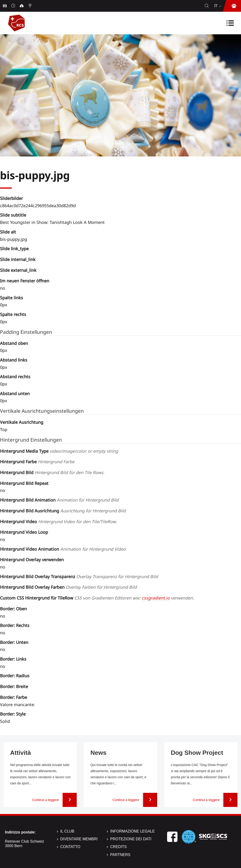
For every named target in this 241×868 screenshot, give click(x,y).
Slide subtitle (13, 215)
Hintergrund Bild (52, 472)
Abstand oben (14, 343)
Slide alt (8, 232)
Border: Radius (15, 676)
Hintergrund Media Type (59, 451)
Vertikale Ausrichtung (22, 422)
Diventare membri (79, 839)
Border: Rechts (15, 625)
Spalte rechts (13, 314)
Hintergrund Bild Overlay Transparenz (79, 576)
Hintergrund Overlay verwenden (32, 560)
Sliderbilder (11, 198)
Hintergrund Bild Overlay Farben (68, 587)
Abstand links (14, 360)
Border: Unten (14, 642)
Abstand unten (15, 393)
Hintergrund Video (58, 522)
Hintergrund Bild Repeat (24, 483)
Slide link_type (14, 249)
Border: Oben (13, 609)
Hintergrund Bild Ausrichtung (63, 511)
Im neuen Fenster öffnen (25, 281)
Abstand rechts (15, 377)
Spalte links (12, 298)
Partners (120, 855)
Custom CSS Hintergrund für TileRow (97, 598)
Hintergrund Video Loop (24, 532)
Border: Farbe (14, 697)
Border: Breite (14, 686)
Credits (118, 847)
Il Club (67, 831)
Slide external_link (18, 270)
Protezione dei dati (131, 839)
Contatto (70, 847)
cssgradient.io (156, 598)
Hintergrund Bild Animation (59, 500)
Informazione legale (132, 831)
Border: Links (13, 659)
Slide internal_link (18, 259)
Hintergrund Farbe (37, 462)
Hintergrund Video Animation (63, 549)
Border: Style (13, 714)
